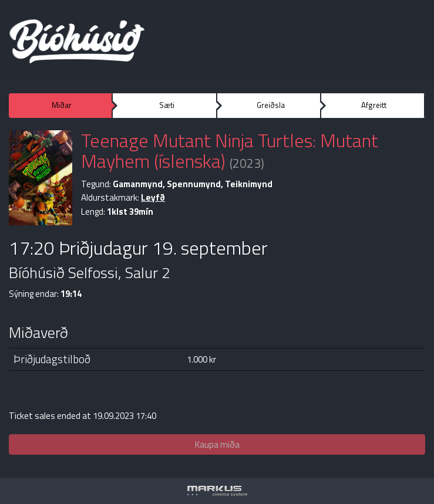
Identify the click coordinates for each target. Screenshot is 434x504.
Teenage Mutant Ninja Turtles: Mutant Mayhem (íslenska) (230, 150)
